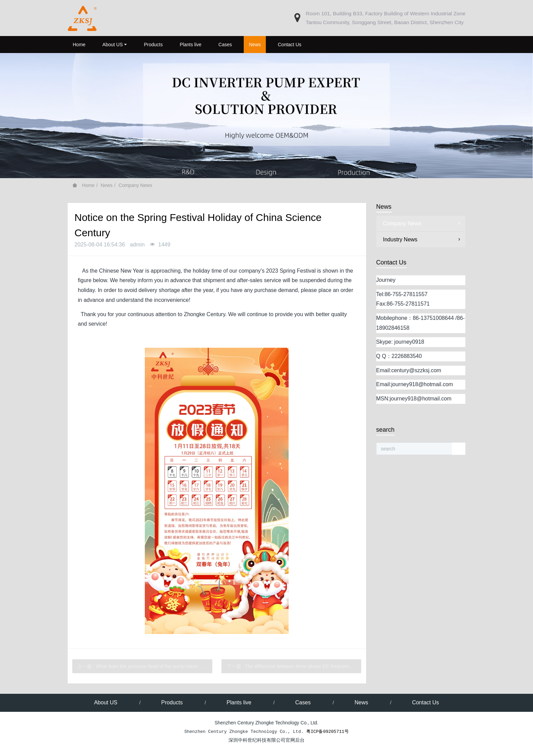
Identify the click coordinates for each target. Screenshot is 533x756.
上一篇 (145, 666)
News (107, 185)
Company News (135, 185)
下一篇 (294, 666)
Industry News (423, 239)
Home (79, 45)
